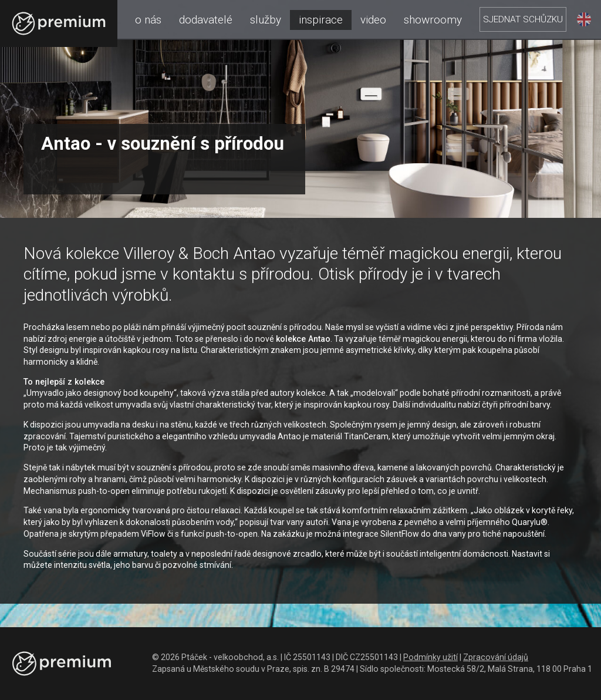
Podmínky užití (431, 657)
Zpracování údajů (496, 657)
